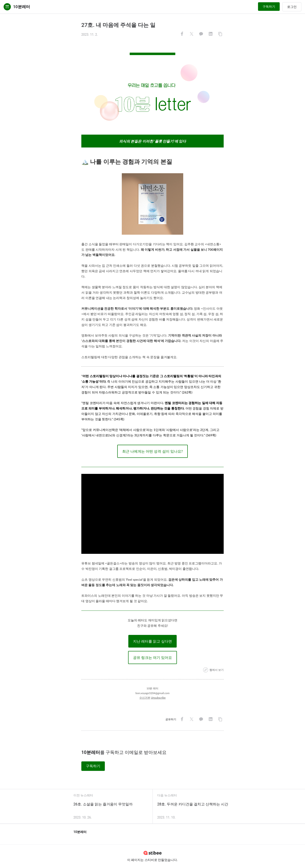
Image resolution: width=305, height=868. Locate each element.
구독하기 (269, 7)
